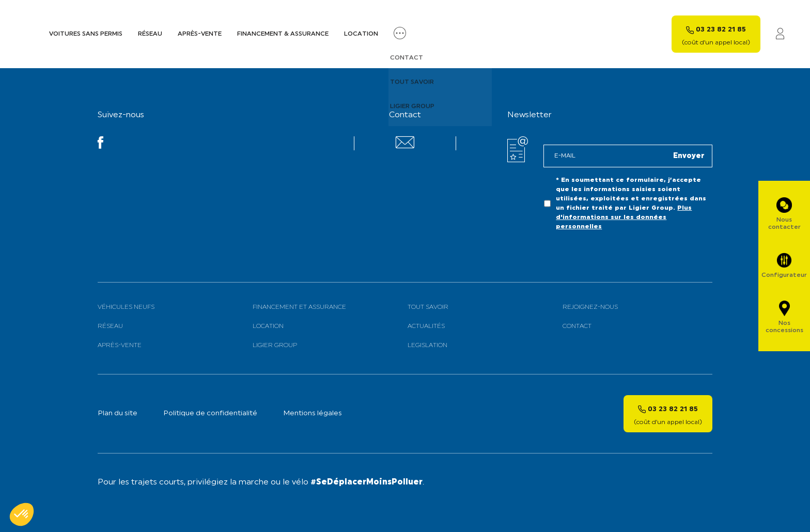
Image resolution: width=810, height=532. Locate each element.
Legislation (427, 346)
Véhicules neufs (126, 307)
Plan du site (118, 413)
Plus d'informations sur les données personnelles (624, 217)
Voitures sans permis (86, 34)
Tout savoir (428, 307)
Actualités (426, 326)
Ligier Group (275, 346)
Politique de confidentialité (210, 413)
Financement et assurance (299, 307)
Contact (577, 326)
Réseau (150, 34)
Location (361, 34)
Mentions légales (313, 413)
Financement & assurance (283, 34)
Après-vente (200, 34)
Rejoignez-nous (590, 307)
